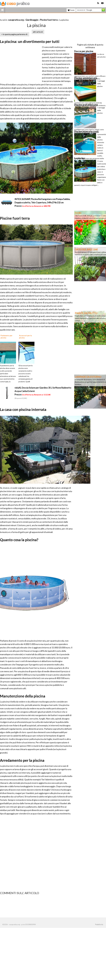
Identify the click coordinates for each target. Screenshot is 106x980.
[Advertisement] (28, 17)
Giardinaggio (32, 20)
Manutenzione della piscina (23, 696)
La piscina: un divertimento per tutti (30, 41)
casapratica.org (16, 20)
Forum (71, 10)
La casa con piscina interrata (23, 409)
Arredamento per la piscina (22, 760)
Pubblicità (99, 924)
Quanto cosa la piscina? (19, 540)
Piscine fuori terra (49, 20)
